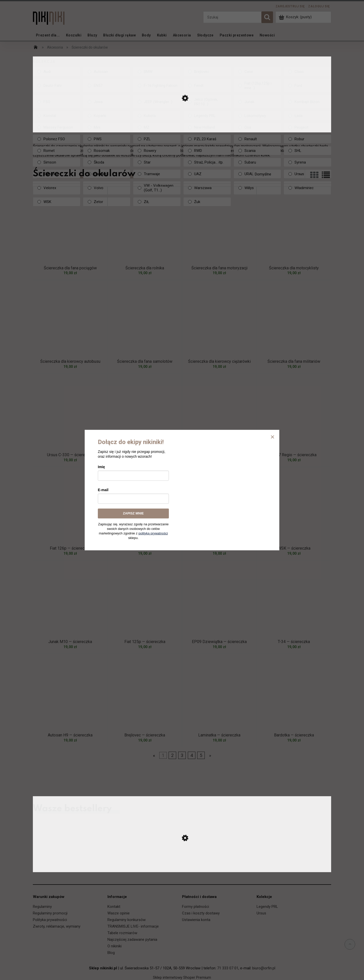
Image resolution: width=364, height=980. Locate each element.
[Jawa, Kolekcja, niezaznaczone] (107, 102)
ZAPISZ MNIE (133, 513)
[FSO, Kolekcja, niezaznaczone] (56, 102)
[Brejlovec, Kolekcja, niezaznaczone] (207, 72)
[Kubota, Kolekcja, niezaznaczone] (157, 116)
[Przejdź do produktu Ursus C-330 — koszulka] (182, 867)
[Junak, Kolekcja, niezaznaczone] (257, 102)
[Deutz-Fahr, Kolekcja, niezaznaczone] (56, 86)
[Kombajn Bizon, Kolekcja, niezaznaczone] (308, 102)
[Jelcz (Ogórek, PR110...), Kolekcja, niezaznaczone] (207, 102)
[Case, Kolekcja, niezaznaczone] (257, 72)
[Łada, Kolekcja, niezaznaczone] (308, 116)
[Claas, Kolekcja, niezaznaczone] (308, 72)
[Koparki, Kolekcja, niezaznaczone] (107, 116)
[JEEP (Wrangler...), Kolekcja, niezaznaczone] (157, 102)
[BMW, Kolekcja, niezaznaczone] (157, 72)
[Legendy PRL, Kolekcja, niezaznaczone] (207, 116)
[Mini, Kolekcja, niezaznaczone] (107, 127)
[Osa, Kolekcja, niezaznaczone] (257, 127)
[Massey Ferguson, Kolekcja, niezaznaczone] (56, 127)
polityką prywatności (153, 533)
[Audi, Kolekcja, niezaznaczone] (56, 72)
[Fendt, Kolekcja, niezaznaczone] (207, 86)
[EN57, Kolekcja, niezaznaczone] (107, 86)
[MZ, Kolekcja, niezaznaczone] (157, 127)
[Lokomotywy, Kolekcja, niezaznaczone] (257, 116)
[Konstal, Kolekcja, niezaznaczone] (56, 116)
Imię (101, 467)
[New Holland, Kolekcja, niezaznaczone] (207, 127)
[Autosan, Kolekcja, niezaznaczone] (107, 72)
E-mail (103, 490)
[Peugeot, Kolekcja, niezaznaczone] (308, 127)
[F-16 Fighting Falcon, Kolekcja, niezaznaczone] (157, 86)
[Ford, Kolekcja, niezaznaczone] (308, 86)
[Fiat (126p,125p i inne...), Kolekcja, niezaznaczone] (257, 86)
